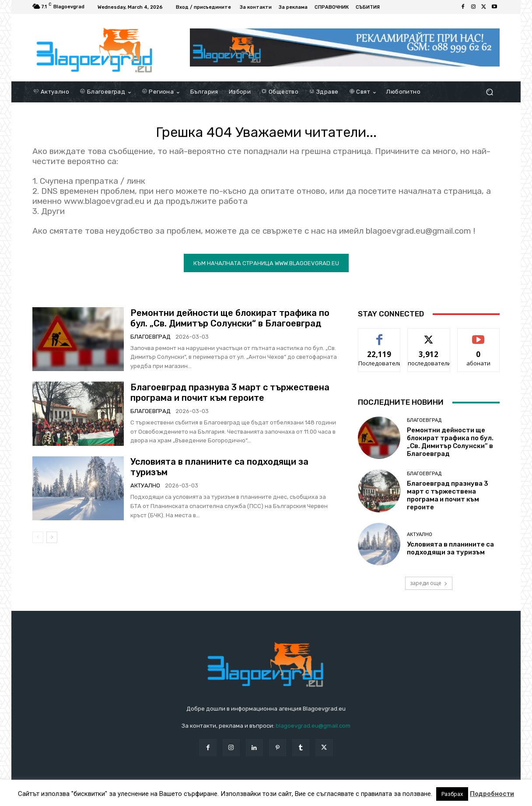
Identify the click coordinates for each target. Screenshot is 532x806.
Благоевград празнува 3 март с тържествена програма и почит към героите (230, 397)
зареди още (429, 587)
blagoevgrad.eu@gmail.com (313, 731)
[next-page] (52, 542)
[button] (489, 92)
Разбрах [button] (452, 794)
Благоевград (150, 341)
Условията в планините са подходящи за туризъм (450, 553)
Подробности (492, 794)
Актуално (145, 490)
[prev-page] (38, 542)
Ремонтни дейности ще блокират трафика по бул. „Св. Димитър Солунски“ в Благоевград (230, 322)
